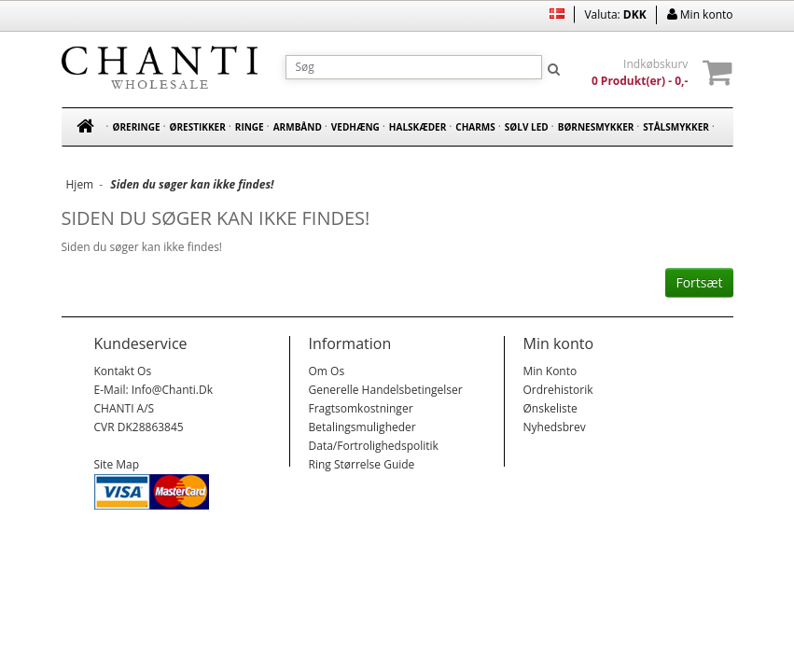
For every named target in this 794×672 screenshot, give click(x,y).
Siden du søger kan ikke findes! (192, 184)
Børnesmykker (596, 127)
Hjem (80, 184)
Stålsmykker (676, 127)
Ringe (250, 127)
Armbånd (298, 127)
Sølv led (527, 127)
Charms (475, 127)
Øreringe (137, 127)
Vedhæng (355, 127)
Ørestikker (198, 127)
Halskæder (418, 127)
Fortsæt (699, 282)
